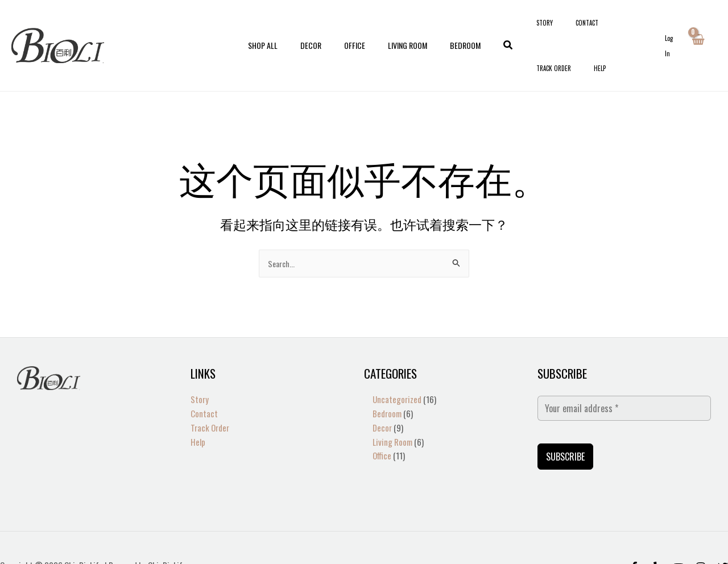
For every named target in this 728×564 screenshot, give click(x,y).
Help (646, 27)
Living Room (401, 27)
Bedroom (452, 27)
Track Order (614, 27)
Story (547, 27)
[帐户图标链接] (670, 28)
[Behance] (679, 532)
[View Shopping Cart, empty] (697, 27)
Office (355, 27)
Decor (318, 27)
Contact (576, 27)
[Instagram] (701, 532)
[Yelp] (656, 532)
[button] (491, 27)
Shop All (276, 27)
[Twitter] (723, 532)
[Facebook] (634, 532)
